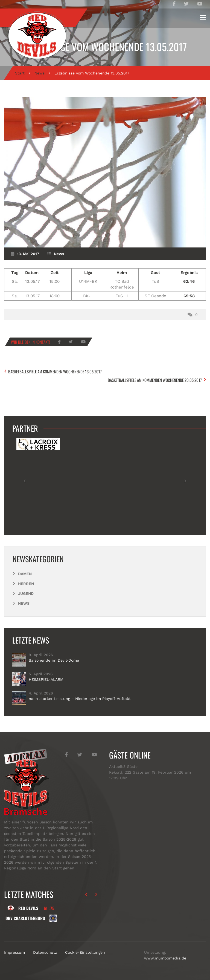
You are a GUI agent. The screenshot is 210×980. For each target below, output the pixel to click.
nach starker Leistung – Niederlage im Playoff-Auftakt (80, 699)
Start (20, 73)
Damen (25, 574)
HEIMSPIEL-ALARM (46, 679)
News (40, 73)
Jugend (26, 593)
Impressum (14, 952)
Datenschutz (45, 952)
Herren (26, 584)
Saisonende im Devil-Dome (54, 660)
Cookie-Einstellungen (85, 952)
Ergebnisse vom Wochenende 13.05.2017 (105, 47)
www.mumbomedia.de (165, 958)
